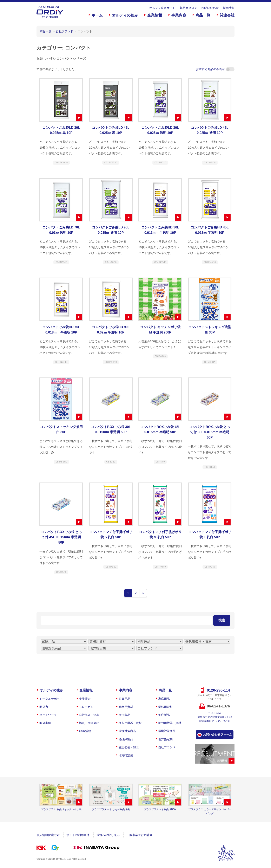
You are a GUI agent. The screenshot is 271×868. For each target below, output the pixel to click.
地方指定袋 (126, 755)
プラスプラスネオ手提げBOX (160, 809)
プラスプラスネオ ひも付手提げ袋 (111, 809)
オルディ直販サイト (162, 8)
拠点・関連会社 (89, 723)
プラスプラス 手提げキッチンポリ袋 (61, 809)
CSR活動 (85, 731)
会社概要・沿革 (89, 715)
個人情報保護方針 (48, 835)
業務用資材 (126, 707)
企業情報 (155, 15)
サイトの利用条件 (78, 835)
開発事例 (45, 723)
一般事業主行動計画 (139, 835)
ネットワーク (48, 715)
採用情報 (229, 8)
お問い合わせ (210, 8)
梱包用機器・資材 (130, 723)
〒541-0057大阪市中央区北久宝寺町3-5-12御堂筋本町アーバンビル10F (215, 717)
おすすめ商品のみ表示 (215, 69)
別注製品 (124, 715)
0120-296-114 (218, 690)
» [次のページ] (143, 593)
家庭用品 (124, 699)
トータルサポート (51, 699)
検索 (222, 620)
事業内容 (179, 15)
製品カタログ (188, 8)
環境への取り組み (108, 835)
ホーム (97, 15)
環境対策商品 (127, 731)
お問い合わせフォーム (218, 734)
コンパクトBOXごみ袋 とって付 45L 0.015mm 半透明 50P (61, 537)
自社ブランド (167, 747)
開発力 (44, 707)
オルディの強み (125, 15)
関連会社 (227, 15)
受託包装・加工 (129, 747)
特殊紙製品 (126, 739)
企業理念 (85, 699)
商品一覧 (203, 15)
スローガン (86, 707)
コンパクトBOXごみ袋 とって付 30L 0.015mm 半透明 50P (210, 432)
